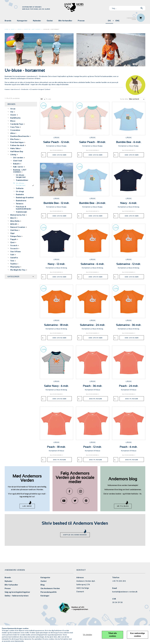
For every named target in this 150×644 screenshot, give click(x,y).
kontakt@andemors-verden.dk (125, 592)
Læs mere (27, 506)
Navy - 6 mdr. (129, 203)
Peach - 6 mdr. (129, 447)
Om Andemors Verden (50, 588)
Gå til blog (123, 506)
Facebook (69, 491)
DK (109, 21)
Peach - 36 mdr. (93, 386)
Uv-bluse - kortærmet (51, 29)
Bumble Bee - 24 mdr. (93, 203)
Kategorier (22, 21)
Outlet (50, 21)
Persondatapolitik (49, 592)
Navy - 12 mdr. (56, 264)
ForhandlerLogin (131, 19)
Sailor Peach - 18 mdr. (93, 142)
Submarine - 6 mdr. (93, 264)
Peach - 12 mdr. (93, 447)
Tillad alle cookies (113, 635)
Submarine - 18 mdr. (56, 325)
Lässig (19, 29)
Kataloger (45, 596)
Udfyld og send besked (75, 535)
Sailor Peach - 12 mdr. (56, 142)
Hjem (7, 29)
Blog (43, 585)
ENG (118, 21)
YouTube (64, 501)
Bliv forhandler (65, 21)
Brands (8, 21)
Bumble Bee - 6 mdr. (129, 142)
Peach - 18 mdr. (56, 447)
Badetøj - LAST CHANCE (32, 29)
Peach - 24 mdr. (129, 386)
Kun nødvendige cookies (138, 635)
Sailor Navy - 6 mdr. (56, 386)
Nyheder (37, 21)
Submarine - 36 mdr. (129, 325)
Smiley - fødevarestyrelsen (17, 596)
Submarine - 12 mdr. (129, 264)
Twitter (75, 501)
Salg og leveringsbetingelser (17, 592)
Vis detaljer (87, 635)
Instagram (81, 491)
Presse (81, 21)
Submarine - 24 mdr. (93, 325)
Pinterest (86, 501)
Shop (13, 29)
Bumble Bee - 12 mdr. (56, 203)
